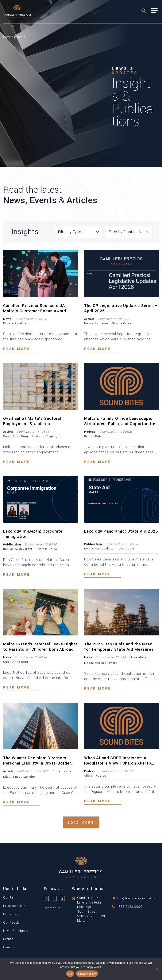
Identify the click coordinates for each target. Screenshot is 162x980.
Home (7, 37)
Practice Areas (14, 906)
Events (8, 939)
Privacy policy (87, 974)
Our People (11, 923)
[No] (157, 969)
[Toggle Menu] (154, 11)
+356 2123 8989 (130, 907)
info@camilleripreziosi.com (138, 898)
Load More (81, 823)
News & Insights (16, 931)
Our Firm (10, 898)
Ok (70, 974)
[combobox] (78, 232)
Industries (11, 914)
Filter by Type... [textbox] (71, 232)
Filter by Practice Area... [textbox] (129, 232)
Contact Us (52, 908)
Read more (17, 349)
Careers (9, 947)
